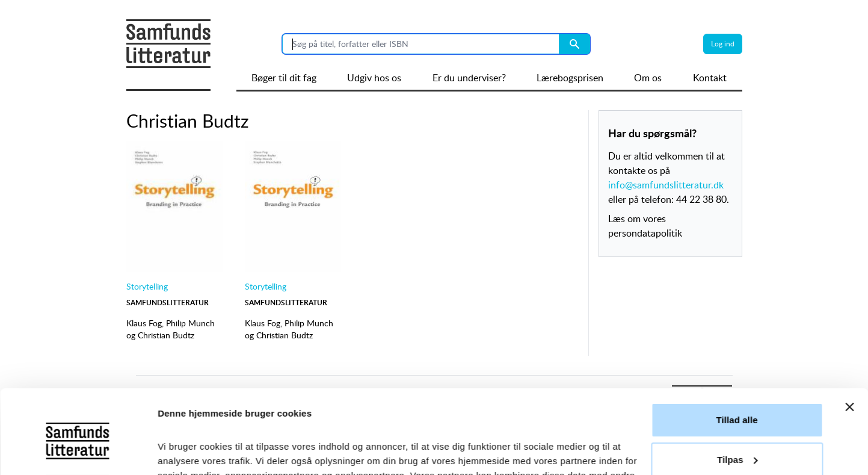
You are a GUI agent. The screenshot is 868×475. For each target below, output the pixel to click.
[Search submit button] (574, 44)
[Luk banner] (849, 335)
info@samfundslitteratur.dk (666, 185)
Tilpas (737, 387)
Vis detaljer (182, 451)
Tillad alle (737, 348)
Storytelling (147, 286)
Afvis (737, 427)
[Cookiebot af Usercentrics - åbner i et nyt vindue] (78, 452)
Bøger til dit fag (284, 78)
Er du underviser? (469, 78)
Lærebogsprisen (570, 78)
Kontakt (710, 78)
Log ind (723, 44)
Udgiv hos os (374, 78)
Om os (648, 78)
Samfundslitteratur (168, 303)
